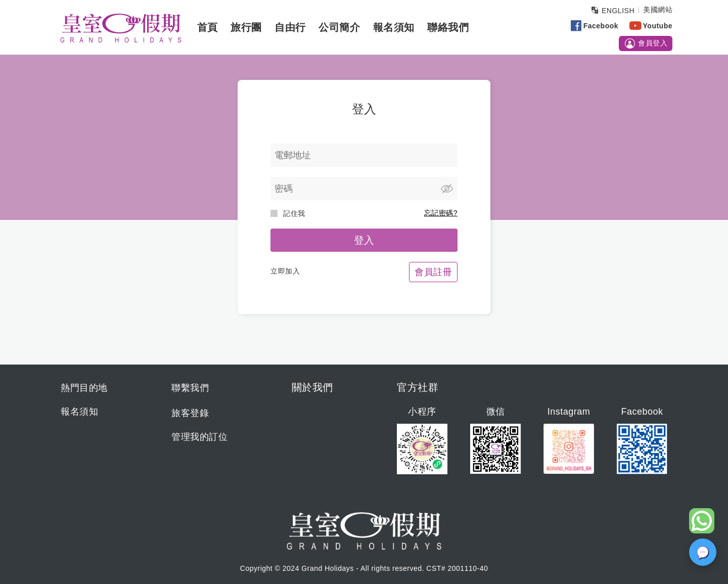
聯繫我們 (190, 388)
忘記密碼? (441, 213)
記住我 (288, 213)
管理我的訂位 (199, 437)
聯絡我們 (448, 27)
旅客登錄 (190, 413)
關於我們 (312, 387)
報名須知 (394, 27)
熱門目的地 (84, 388)
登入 (364, 240)
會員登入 (646, 43)
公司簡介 (339, 27)
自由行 (290, 27)
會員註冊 (433, 272)
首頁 (208, 27)
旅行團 (246, 27)
